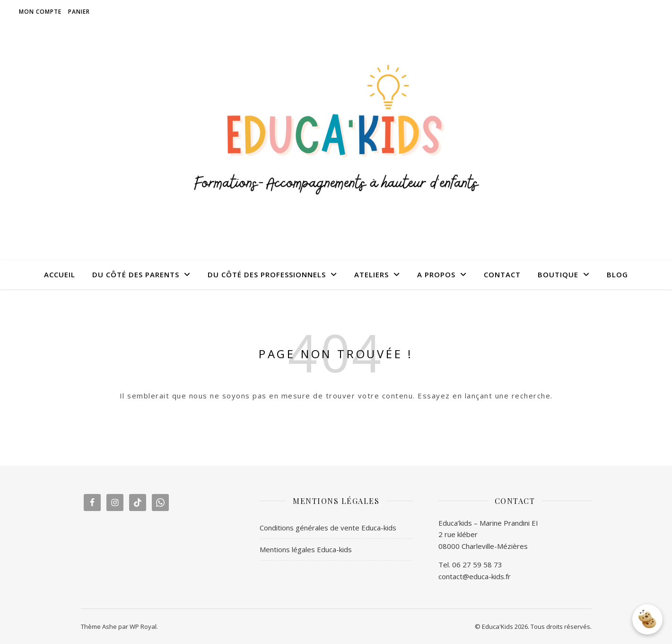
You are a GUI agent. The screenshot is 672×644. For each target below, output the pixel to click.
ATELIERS (371, 274)
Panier (79, 12)
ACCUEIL (60, 274)
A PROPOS (436, 274)
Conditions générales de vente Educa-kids (328, 528)
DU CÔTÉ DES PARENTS (136, 274)
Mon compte (40, 12)
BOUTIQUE (558, 274)
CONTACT (502, 274)
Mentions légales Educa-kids (306, 549)
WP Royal (143, 626)
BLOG (617, 274)
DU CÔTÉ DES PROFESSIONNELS (267, 274)
